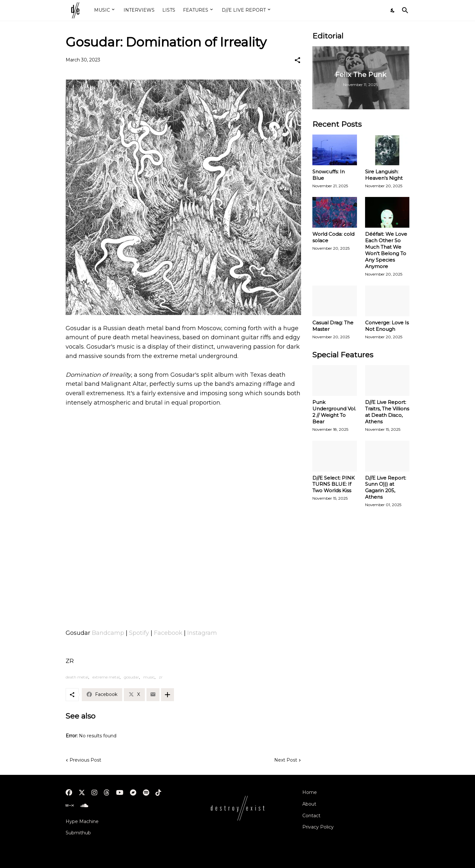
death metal (77, 677)
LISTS (169, 10)
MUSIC (102, 10)
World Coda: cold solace (333, 237)
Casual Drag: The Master (333, 326)
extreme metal (106, 677)
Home (310, 792)
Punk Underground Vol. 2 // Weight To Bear (334, 412)
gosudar (131, 677)
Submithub (78, 833)
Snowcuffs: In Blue (329, 175)
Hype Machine (82, 821)
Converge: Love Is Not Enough (387, 326)
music (149, 677)
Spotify (139, 633)
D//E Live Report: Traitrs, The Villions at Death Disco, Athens (387, 412)
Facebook (168, 633)
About (309, 804)
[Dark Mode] (393, 10)
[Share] (297, 60)
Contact (311, 816)
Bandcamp (108, 633)
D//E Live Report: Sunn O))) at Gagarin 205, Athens (386, 488)
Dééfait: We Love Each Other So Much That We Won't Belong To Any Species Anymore (386, 250)
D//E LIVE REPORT (244, 10)
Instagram (202, 633)
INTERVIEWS (139, 10)
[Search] (404, 10)
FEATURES (196, 10)
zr (161, 677)
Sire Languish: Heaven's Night (384, 175)
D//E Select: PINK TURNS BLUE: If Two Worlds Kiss (334, 484)
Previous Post (85, 760)
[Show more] (167, 695)
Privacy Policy (318, 827)
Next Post (286, 760)
